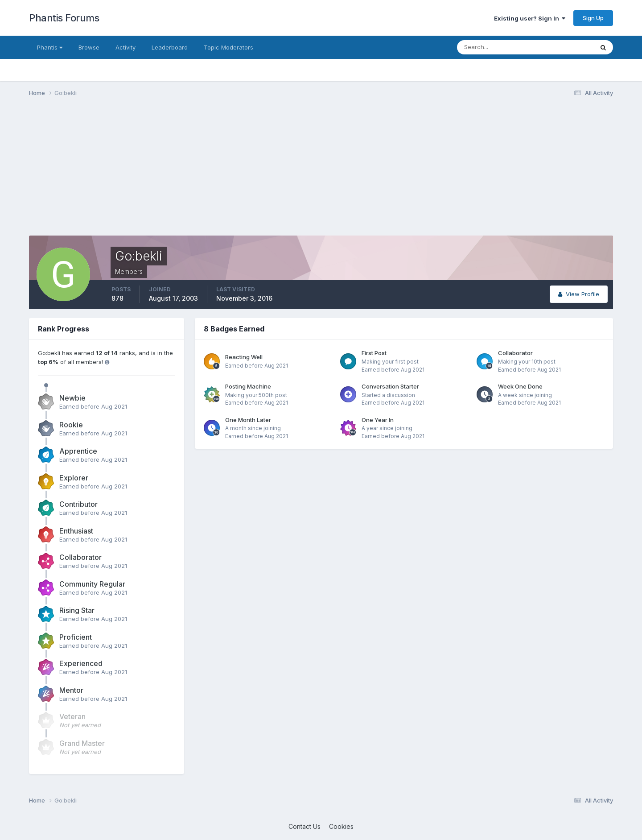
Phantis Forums (64, 18)
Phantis (50, 47)
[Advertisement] (191, 173)
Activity (126, 47)
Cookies (341, 826)
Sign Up (593, 18)
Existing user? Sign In (530, 18)
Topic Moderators (228, 47)
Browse (89, 47)
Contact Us (305, 826)
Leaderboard (170, 47)
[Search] (496, 47)
